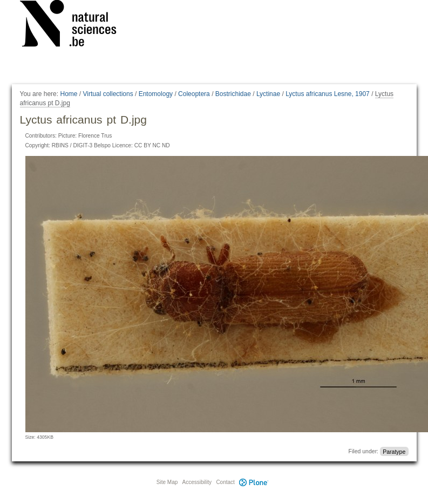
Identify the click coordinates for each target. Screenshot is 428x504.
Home (69, 94)
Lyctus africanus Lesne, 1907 (328, 94)
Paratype (394, 451)
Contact (225, 482)
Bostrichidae (233, 94)
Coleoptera (194, 94)
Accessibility (197, 482)
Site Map (167, 482)
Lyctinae (268, 94)
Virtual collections (108, 94)
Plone (254, 482)
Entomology (156, 94)
